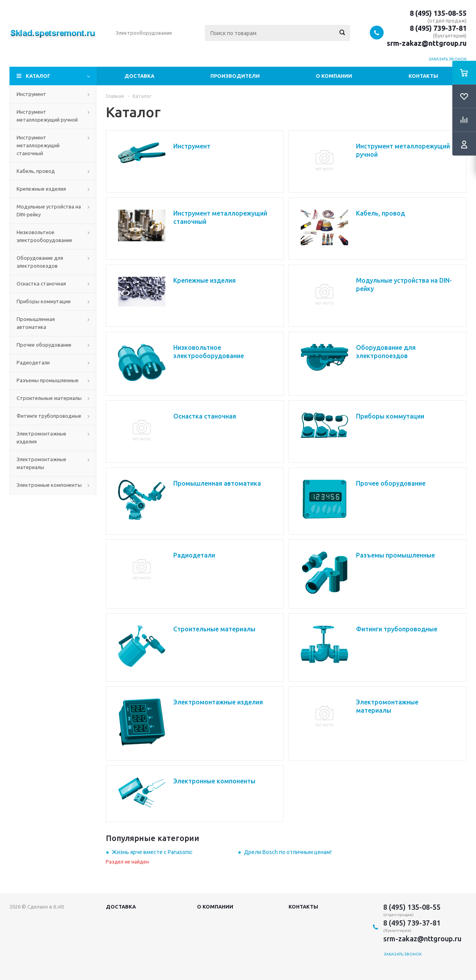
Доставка (139, 76)
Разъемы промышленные (48, 380)
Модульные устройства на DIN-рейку (49, 210)
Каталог (38, 76)
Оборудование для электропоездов (40, 262)
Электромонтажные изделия (41, 437)
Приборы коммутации (44, 301)
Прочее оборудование (44, 345)
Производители (235, 76)
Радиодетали (33, 362)
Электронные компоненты (49, 485)
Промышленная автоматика (36, 323)
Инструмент (31, 94)
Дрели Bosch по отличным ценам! (288, 852)
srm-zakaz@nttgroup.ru (427, 43)
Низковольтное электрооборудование (44, 236)
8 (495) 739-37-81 (438, 28)
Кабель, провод (36, 171)
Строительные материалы (49, 398)
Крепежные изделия (41, 189)
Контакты (423, 76)
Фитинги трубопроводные (49, 416)
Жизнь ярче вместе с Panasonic (152, 852)
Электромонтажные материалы (41, 463)
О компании (334, 76)
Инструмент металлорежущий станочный (38, 145)
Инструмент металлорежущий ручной (47, 116)
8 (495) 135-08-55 (438, 13)
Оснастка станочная (41, 283)
